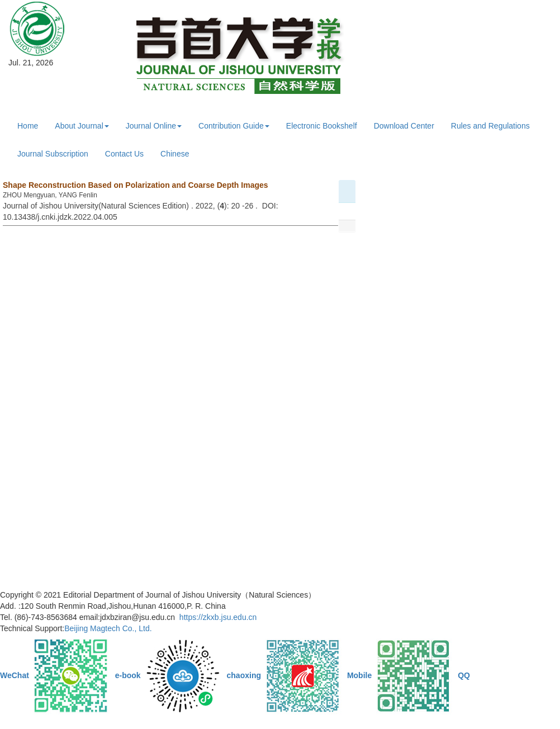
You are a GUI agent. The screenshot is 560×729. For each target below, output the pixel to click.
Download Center (404, 126)
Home (28, 126)
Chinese (175, 154)
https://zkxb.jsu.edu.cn (218, 617)
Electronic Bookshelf (322, 126)
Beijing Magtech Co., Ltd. (108, 628)
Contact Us (124, 154)
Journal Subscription (53, 154)
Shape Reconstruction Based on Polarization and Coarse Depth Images (136, 185)
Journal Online (154, 126)
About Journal (82, 126)
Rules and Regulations (490, 126)
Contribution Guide (234, 126)
